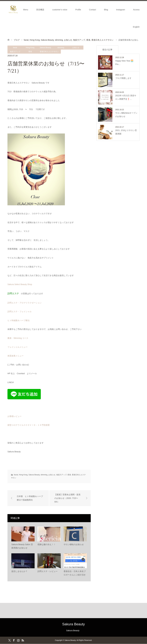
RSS (23, 640)
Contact (92, 10)
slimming (61, 48)
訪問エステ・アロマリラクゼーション (25, 303)
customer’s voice (60, 10)
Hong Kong (30, 48)
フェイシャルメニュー (18, 347)
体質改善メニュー (16, 356)
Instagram (121, 10)
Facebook (14, 640)
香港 (30, 52)
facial (15, 48)
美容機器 (40, 10)
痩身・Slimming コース (18, 338)
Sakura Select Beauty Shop (20, 284)
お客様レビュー (14, 416)
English (136, 27)
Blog (106, 10)
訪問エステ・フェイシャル (20, 312)
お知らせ (76, 48)
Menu (26, 10)
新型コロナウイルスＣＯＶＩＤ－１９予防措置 (29, 425)
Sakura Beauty (45, 48)
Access (136, 10)
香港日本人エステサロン (49, 52)
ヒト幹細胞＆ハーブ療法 (19, 320)
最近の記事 (107, 50)
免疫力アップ (15, 52)
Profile (78, 10)
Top (14, 10)
